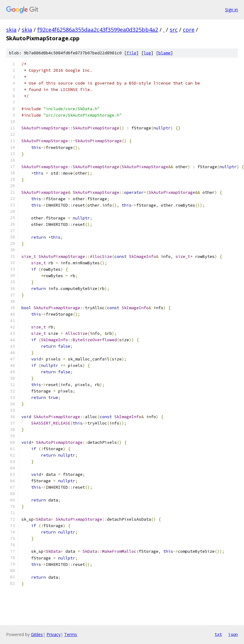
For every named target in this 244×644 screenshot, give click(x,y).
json (233, 634)
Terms (71, 634)
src (174, 30)
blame (165, 53)
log (147, 53)
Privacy (54, 634)
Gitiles (37, 634)
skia (11, 30)
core (189, 30)
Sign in (231, 10)
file (131, 53)
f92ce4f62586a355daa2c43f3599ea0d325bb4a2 (98, 30)
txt (218, 634)
